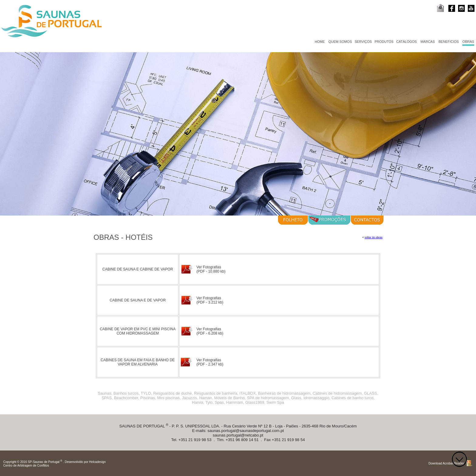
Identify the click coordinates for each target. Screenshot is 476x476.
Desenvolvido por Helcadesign (85, 462)
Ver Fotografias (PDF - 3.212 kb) (210, 300)
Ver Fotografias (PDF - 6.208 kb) (210, 331)
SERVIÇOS (363, 42)
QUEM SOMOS (340, 42)
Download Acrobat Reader (446, 463)
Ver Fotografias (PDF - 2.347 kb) (210, 362)
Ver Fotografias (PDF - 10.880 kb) (211, 269)
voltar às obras (374, 237)
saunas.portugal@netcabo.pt (238, 435)
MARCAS (428, 42)
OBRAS (468, 42)
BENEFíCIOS (449, 42)
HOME (320, 42)
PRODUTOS (384, 42)
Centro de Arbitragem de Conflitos (26, 466)
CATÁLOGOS (406, 42)
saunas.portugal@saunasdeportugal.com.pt (246, 431)
